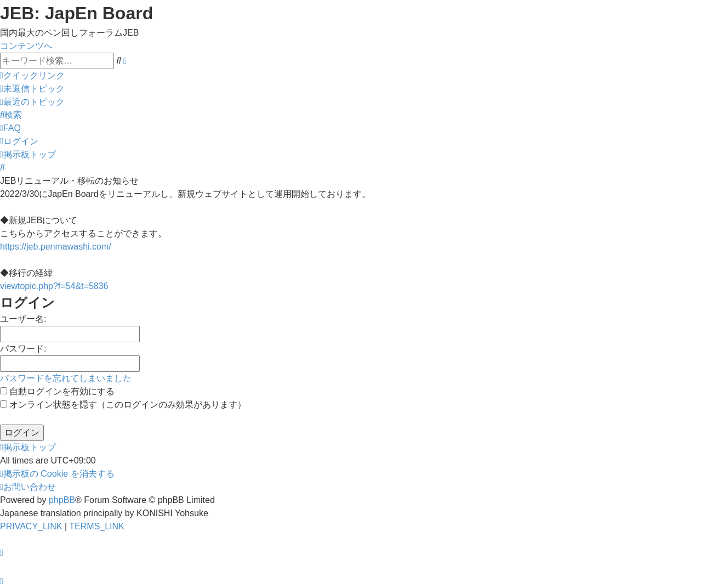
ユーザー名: (23, 319)
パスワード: (23, 349)
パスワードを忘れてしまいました (66, 378)
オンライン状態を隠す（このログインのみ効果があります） (123, 405)
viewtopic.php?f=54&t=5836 (54, 286)
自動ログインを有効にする (57, 391)
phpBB (62, 500)
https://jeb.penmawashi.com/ (56, 247)
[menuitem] (32, 89)
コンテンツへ (26, 46)
